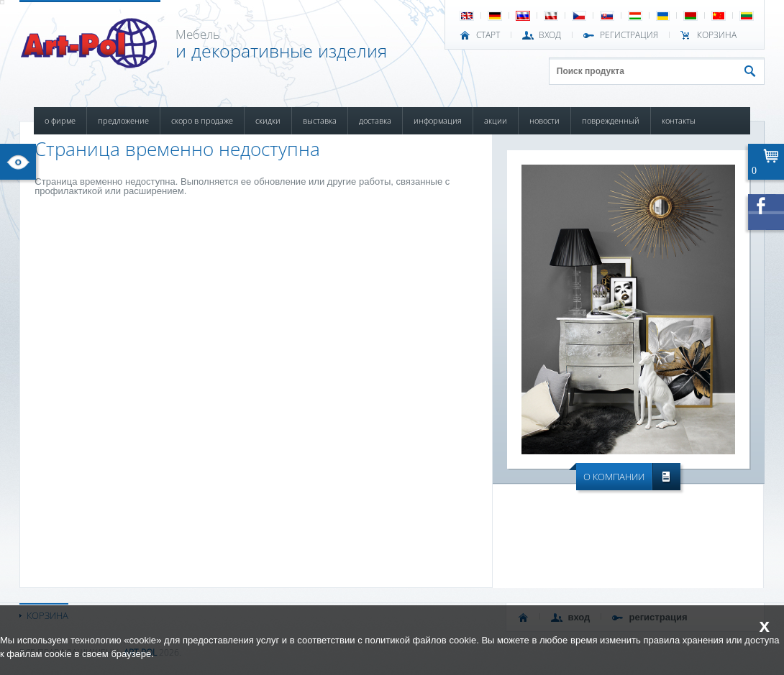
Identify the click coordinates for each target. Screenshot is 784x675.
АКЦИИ (496, 120)
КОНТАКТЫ (679, 120)
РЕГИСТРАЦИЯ (629, 35)
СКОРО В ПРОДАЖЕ (202, 120)
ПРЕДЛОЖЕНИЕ (123, 120)
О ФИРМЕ (60, 120)
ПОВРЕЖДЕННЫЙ (611, 120)
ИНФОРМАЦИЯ (438, 120)
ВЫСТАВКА (320, 120)
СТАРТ (488, 35)
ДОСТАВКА (375, 120)
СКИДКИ (268, 120)
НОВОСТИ (544, 120)
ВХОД (550, 35)
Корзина (717, 35)
